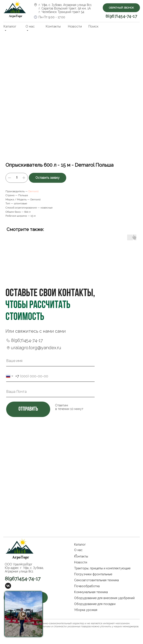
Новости (75, 26)
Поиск (93, 26)
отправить (28, 409)
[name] (50, 361)
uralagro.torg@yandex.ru (36, 348)
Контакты (53, 26)
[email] (50, 392)
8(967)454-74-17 (121, 16)
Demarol (33, 191)
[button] (121, 8)
